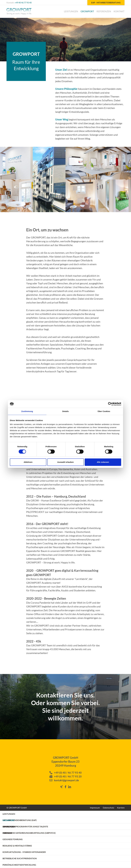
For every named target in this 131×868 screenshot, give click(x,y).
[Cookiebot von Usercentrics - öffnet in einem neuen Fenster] (110, 404)
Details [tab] (65, 411)
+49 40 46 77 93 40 (23, 2)
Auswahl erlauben (65, 462)
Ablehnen (28, 462)
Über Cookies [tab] (104, 411)
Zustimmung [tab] (27, 411)
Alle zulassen (103, 462)
